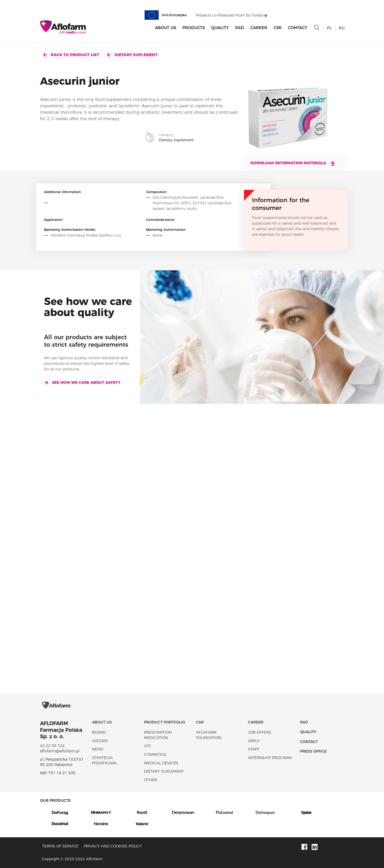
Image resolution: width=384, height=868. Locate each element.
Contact (298, 28)
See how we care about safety (82, 382)
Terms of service (60, 846)
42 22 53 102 (52, 746)
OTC (148, 746)
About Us (165, 28)
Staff (254, 749)
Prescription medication (158, 735)
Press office (313, 751)
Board (99, 732)
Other (151, 780)
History (100, 741)
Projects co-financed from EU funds (232, 15)
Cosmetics (155, 754)
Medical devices (161, 763)
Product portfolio (165, 722)
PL (329, 28)
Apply (254, 741)
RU (342, 28)
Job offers (260, 732)
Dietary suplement (132, 55)
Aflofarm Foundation (209, 735)
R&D (240, 28)
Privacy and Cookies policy (113, 846)
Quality (220, 28)
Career (259, 28)
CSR (278, 28)
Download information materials (293, 163)
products (194, 28)
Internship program (270, 758)
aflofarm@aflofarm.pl (60, 751)
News (98, 749)
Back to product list (71, 55)
